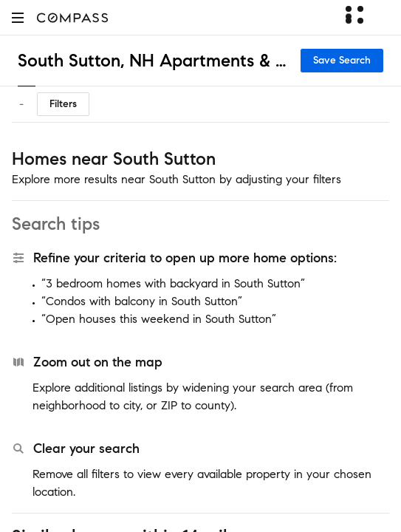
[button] (18, 17)
